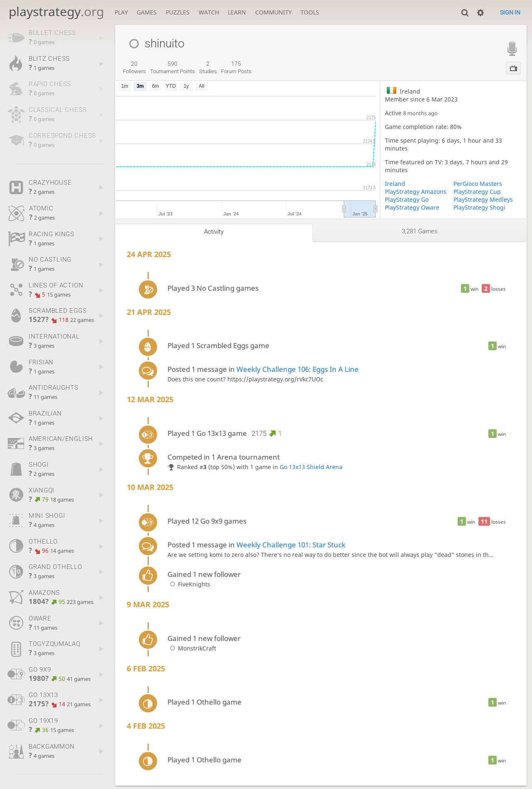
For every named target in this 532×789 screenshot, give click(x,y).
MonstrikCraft (192, 648)
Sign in (510, 12)
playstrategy (56, 11)
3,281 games (420, 231)
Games (147, 12)
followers (134, 67)
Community (273, 12)
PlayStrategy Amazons (416, 192)
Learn (237, 12)
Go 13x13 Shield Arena (311, 467)
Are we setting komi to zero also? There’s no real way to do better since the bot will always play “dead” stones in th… (330, 555)
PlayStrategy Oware (412, 207)
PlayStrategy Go (407, 199)
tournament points (172, 67)
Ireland (395, 184)
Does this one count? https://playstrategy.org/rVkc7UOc (245, 379)
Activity (214, 232)
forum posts (236, 67)
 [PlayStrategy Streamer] (512, 48)
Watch (209, 12)
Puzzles (178, 12)
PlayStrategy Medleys (483, 199)
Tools (310, 12)
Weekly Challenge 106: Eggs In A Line (298, 369)
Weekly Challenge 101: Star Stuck (291, 545)
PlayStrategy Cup (477, 192)
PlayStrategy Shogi (479, 207)
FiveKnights (189, 584)
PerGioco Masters (478, 184)
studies (208, 67)
